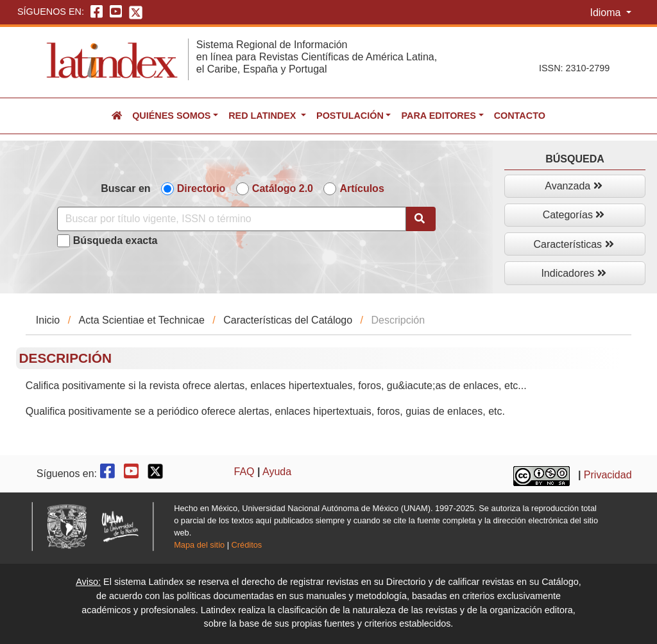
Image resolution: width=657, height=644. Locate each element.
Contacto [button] (520, 116)
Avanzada (573, 186)
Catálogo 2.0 (283, 188)
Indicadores (573, 273)
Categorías (574, 215)
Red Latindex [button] (263, 116)
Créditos (247, 545)
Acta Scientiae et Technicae (142, 320)
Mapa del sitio (199, 545)
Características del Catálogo (288, 320)
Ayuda (277, 472)
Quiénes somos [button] (171, 116)
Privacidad (608, 475)
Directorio (201, 188)
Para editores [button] (438, 116)
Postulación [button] (350, 116)
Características (573, 244)
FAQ (244, 472)
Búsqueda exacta (115, 240)
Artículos (362, 188)
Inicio (48, 320)
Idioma (606, 13)
